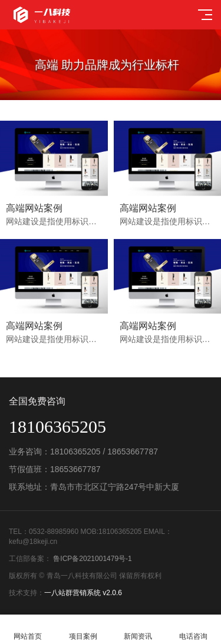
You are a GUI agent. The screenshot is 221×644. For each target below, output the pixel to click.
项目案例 (83, 630)
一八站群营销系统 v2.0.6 (83, 593)
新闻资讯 (138, 630)
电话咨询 (193, 630)
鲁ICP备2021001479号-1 (92, 559)
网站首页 (28, 630)
